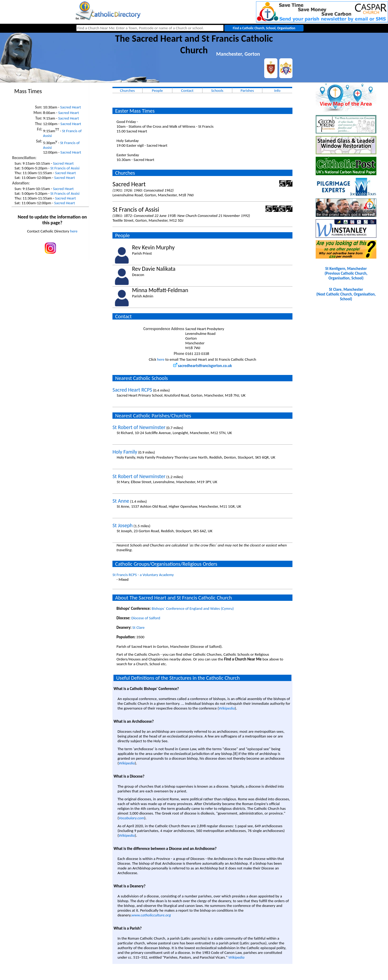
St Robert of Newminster (139, 427)
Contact (187, 91)
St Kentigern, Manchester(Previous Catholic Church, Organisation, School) (346, 273)
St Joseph (122, 525)
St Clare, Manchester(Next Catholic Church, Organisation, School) (346, 294)
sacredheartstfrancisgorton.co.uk (203, 366)
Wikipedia (227, 708)
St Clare (138, 627)
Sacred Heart (70, 107)
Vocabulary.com (132, 818)
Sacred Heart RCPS (132, 390)
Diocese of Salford (146, 618)
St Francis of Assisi (65, 168)
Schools (217, 91)
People (157, 91)
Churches (127, 91)
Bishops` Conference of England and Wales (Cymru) (193, 608)
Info (277, 91)
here (74, 231)
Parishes (247, 91)
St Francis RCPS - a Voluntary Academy (143, 575)
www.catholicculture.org (151, 915)
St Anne (121, 501)
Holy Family (125, 452)
